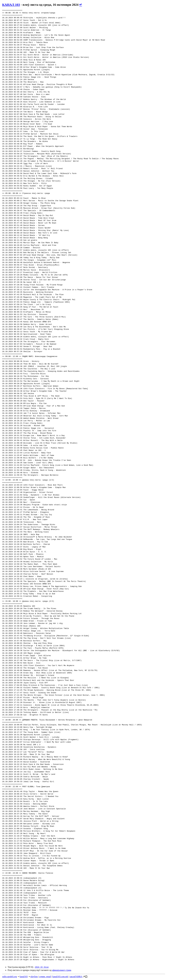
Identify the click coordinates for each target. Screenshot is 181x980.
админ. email (45, 977)
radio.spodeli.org (10, 977)
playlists (34, 977)
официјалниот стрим (62, 970)
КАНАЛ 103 (11, 5)
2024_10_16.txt (42, 967)
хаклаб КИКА (76, 977)
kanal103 (24, 977)
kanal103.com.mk (60, 977)
